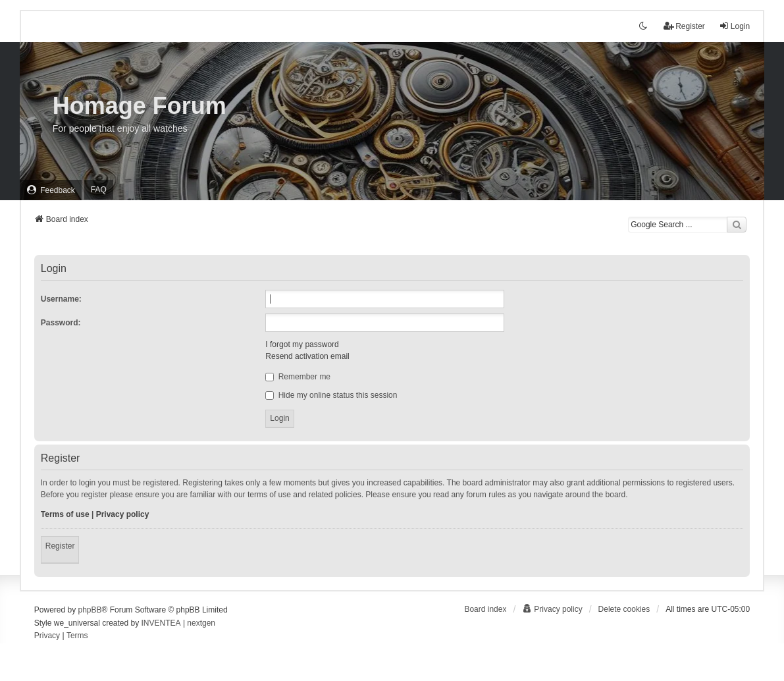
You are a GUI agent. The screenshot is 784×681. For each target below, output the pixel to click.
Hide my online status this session (331, 395)
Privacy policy (123, 514)
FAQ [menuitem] (99, 190)
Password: (61, 323)
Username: (61, 299)
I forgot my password (302, 344)
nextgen (201, 623)
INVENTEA (161, 623)
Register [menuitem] (684, 26)
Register (60, 546)
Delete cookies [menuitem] (624, 609)
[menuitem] (51, 190)
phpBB (90, 610)
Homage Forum (140, 106)
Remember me (298, 377)
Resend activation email (307, 356)
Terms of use (65, 514)
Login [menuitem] (734, 26)
